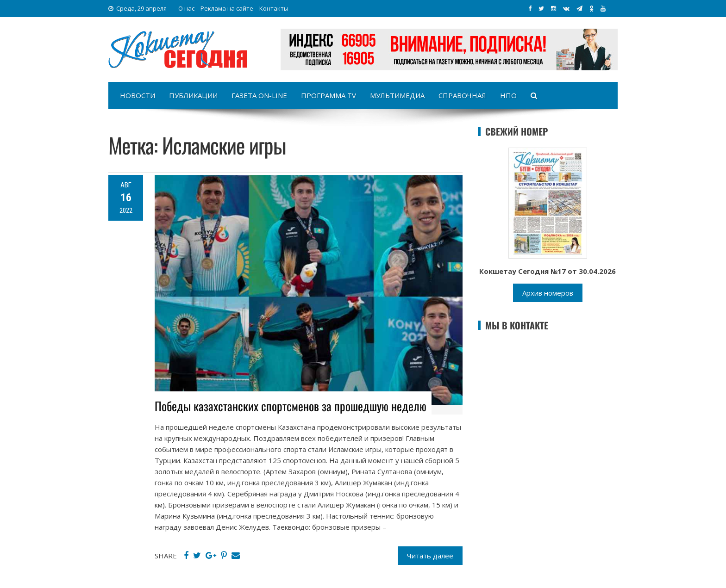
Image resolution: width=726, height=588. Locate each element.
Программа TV (329, 95)
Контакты (274, 8)
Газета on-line (259, 95)
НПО (508, 95)
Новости (138, 95)
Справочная (462, 95)
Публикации (193, 95)
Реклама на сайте (227, 8)
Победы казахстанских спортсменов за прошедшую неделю (291, 406)
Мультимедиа (397, 95)
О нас (186, 8)
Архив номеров (548, 293)
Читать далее (430, 556)
